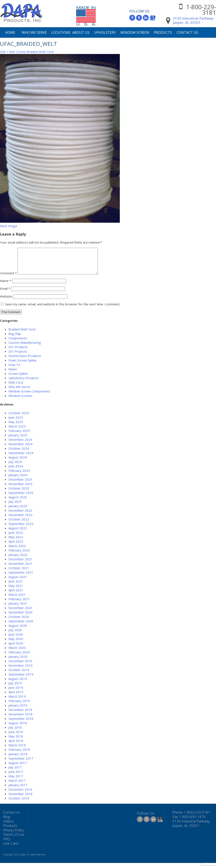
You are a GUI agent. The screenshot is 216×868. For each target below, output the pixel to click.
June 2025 (16, 422)
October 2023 (19, 493)
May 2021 (16, 591)
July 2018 (15, 732)
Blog (7, 822)
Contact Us (187, 32)
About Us (81, 32)
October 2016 (19, 803)
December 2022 (20, 515)
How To (14, 370)
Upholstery (105, 32)
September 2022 (21, 529)
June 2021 (16, 586)
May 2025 (16, 427)
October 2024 (19, 453)
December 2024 (20, 445)
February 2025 (19, 436)
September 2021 (21, 577)
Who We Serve (34, 32)
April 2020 (16, 648)
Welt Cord (16, 387)
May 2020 (16, 644)
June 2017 (16, 777)
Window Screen (135, 32)
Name (6, 286)
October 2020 (19, 622)
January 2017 (18, 790)
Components (18, 343)
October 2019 (19, 675)
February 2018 (19, 755)
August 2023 (18, 502)
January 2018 (18, 759)
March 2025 (17, 431)
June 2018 (16, 737)
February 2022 (19, 555)
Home (10, 32)
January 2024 (18, 480)
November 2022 (20, 520)
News (13, 374)
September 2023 (21, 498)
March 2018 (17, 750)
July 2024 (15, 467)
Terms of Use (14, 839)
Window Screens (20, 401)
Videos (9, 826)
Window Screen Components (29, 396)
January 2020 (18, 662)
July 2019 (15, 688)
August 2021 (18, 582)
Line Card (11, 848)
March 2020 (17, 653)
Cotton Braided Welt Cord (35, 52)
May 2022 (16, 542)
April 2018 (16, 746)
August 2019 (18, 684)
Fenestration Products (25, 361)
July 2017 (15, 772)
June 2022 (16, 538)
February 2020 (19, 657)
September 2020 (21, 626)
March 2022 (17, 551)
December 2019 (20, 666)
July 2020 (15, 635)
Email (5, 294)
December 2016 (20, 794)
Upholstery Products (24, 383)
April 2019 (16, 697)
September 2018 (21, 724)
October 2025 (19, 418)
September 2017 (21, 763)
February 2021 (19, 604)
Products (163, 32)
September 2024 (21, 458)
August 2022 (18, 533)
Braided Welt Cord (22, 334)
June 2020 (16, 639)
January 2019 (18, 710)
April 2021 (16, 595)
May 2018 (16, 741)
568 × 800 (7, 52)
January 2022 (18, 560)
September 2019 (21, 679)
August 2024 (18, 462)
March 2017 (17, 786)
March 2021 (17, 600)
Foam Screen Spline (22, 365)
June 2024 (16, 471)
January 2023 (18, 511)
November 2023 (20, 489)
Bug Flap (15, 339)
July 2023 (15, 507)
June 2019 (16, 693)
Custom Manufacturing (25, 348)
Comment (8, 278)
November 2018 (20, 719)
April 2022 (16, 546)
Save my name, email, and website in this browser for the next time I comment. (63, 309)
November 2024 (20, 449)
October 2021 (19, 573)
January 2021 (18, 608)
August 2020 (18, 631)
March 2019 (17, 701)
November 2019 (20, 670)
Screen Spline (18, 379)
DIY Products (18, 352)
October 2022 (19, 524)
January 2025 (18, 440)
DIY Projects (18, 356)
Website (6, 301)
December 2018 (20, 715)
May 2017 (16, 781)
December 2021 (20, 564)
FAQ (7, 844)
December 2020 (20, 613)
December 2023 (20, 484)
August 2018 (18, 728)
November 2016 (20, 799)
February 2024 (19, 476)
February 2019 (19, 706)
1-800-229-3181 (201, 10)
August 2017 (18, 768)
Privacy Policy (13, 835)
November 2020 (20, 617)
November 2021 (20, 569)
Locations (61, 32)
